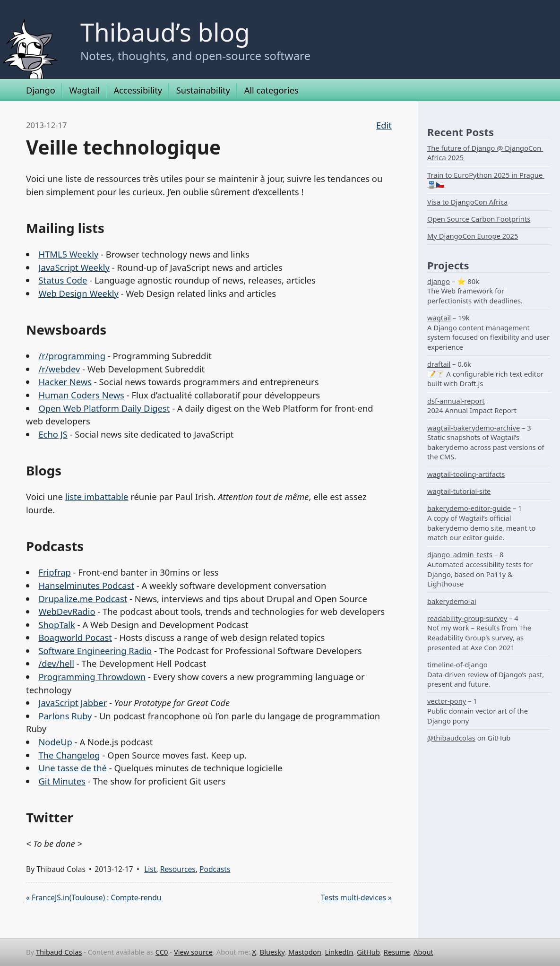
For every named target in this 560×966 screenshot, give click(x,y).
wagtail (439, 318)
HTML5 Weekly (68, 254)
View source (193, 952)
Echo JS (53, 434)
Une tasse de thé (73, 768)
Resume (397, 952)
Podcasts (215, 869)
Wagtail (84, 90)
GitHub (368, 952)
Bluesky (272, 952)
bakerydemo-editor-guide (469, 508)
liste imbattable (97, 496)
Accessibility (138, 90)
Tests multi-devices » (356, 897)
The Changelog (69, 755)
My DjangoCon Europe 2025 (473, 236)
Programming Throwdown (92, 677)
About (423, 952)
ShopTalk (57, 625)
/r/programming (72, 356)
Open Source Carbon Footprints (479, 219)
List (150, 869)
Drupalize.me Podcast (83, 599)
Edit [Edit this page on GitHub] (384, 125)
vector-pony (447, 701)
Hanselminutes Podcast (86, 585)
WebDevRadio (67, 611)
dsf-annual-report (456, 401)
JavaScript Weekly (74, 267)
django (439, 281)
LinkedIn (339, 952)
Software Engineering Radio (95, 651)
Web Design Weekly (78, 293)
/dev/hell (56, 663)
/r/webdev (59, 369)
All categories (271, 90)
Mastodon (305, 952)
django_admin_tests (460, 554)
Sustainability (203, 90)
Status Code (63, 280)
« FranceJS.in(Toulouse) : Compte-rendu (94, 897)
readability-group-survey (467, 618)
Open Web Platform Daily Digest (104, 408)
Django (41, 90)
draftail (439, 364)
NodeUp (55, 742)
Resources (178, 869)
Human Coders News (81, 395)
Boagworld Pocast (75, 637)
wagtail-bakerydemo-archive (474, 428)
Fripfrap (54, 572)
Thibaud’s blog (165, 32)
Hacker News (65, 382)
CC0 (162, 952)
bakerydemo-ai (452, 601)
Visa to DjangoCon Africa (467, 202)
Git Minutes (62, 781)
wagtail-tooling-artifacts (466, 474)
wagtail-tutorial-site (459, 491)
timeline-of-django (457, 664)
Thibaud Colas (59, 952)
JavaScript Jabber (73, 703)
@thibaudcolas (451, 738)
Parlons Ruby (65, 716)
